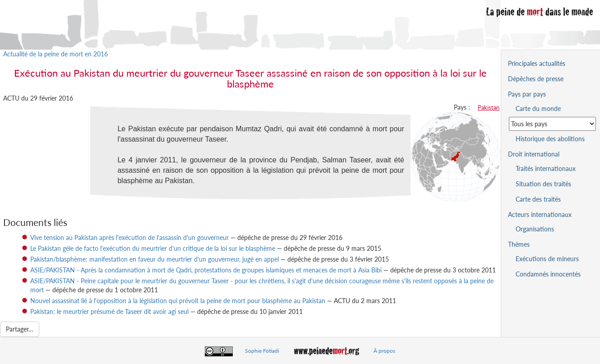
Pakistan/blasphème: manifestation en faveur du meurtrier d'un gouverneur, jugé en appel (155, 259)
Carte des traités (538, 199)
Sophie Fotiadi (262, 351)
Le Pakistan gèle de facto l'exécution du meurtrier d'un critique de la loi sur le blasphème (153, 248)
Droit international (534, 154)
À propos (384, 351)
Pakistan (489, 107)
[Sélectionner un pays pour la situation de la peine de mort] (552, 124)
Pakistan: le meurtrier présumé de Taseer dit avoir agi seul (109, 311)
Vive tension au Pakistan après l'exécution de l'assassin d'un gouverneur (129, 237)
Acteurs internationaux (540, 214)
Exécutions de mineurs (547, 259)
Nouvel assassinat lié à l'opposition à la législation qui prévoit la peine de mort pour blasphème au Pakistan (178, 301)
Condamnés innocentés (548, 274)
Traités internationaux (546, 168)
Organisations (535, 229)
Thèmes (519, 244)
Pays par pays (527, 94)
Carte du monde (538, 108)
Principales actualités (537, 63)
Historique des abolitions (550, 139)
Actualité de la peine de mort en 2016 (55, 54)
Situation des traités (543, 184)
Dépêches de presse (536, 79)
